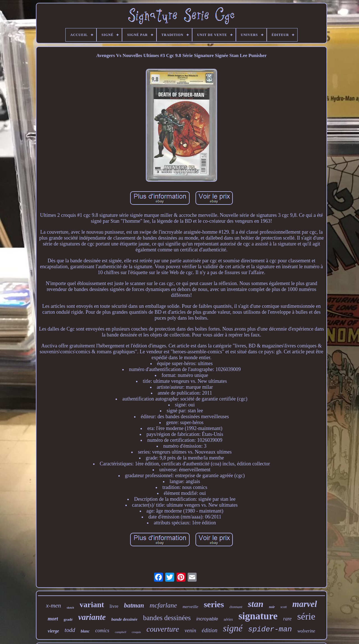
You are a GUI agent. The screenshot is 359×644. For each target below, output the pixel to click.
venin (190, 630)
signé (233, 628)
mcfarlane (163, 605)
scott (284, 607)
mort (53, 619)
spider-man (270, 629)
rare (287, 619)
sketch (70, 608)
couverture (163, 629)
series (214, 604)
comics (102, 631)
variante (92, 617)
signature (258, 616)
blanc (85, 631)
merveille (190, 607)
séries (228, 619)
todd (70, 630)
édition (210, 630)
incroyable (207, 619)
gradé (68, 619)
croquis (136, 632)
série (306, 616)
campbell (121, 632)
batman (134, 605)
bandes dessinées (167, 618)
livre (114, 606)
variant (92, 605)
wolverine (306, 631)
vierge (53, 631)
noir (272, 607)
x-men (54, 605)
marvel (305, 604)
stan (256, 604)
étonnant (236, 607)
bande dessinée (124, 619)
